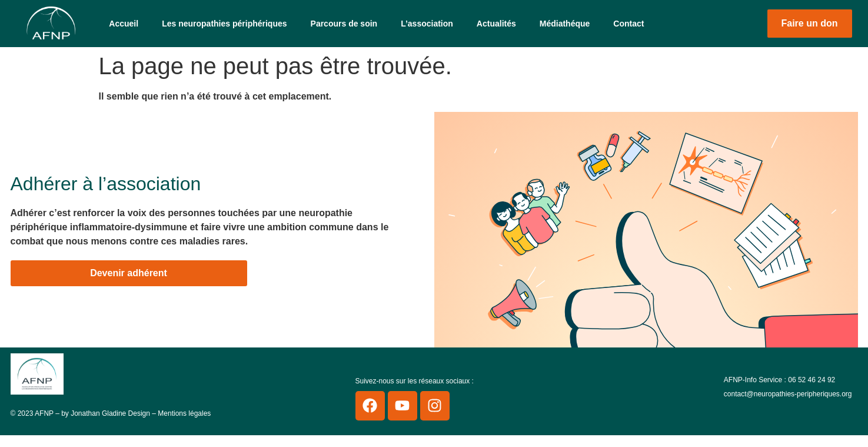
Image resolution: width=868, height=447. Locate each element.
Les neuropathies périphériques (224, 24)
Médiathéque (565, 24)
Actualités (496, 24)
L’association (427, 24)
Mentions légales (184, 413)
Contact (628, 24)
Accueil (124, 24)
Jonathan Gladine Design (110, 413)
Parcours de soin (344, 24)
